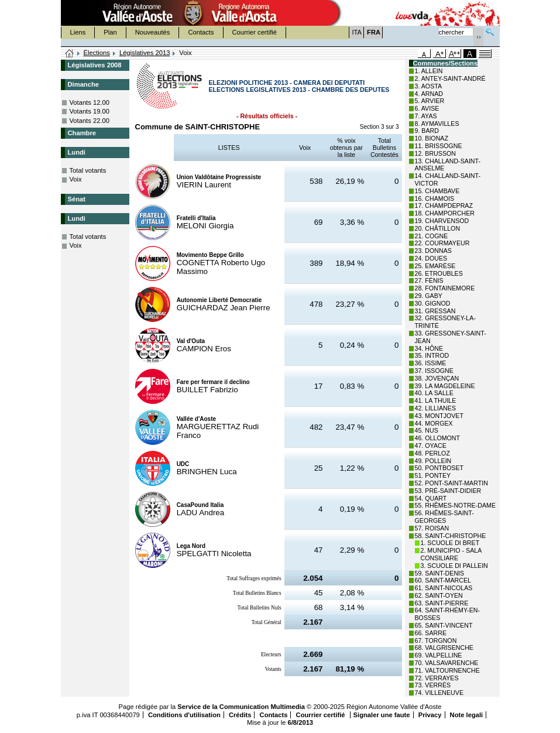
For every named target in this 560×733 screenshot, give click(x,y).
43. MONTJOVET (439, 416)
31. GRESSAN (435, 311)
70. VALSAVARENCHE (447, 663)
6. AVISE (427, 108)
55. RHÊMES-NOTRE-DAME (456, 505)
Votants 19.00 (90, 111)
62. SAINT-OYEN (439, 595)
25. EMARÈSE (435, 266)
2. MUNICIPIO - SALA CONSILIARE (451, 554)
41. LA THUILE (436, 400)
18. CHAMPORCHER (445, 213)
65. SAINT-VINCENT (444, 625)
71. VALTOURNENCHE (447, 670)
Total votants (88, 170)
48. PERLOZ (432, 453)
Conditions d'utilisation (184, 715)
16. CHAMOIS (435, 198)
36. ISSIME (431, 363)
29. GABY (429, 296)
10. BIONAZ (432, 138)
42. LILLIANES (436, 408)
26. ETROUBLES (439, 273)
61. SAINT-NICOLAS (444, 588)
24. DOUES (431, 258)
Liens (78, 32)
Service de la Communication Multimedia (241, 707)
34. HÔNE (429, 348)
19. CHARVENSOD (442, 221)
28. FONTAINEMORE (445, 288)
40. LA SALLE (434, 393)
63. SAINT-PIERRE (442, 603)
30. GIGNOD (433, 303)
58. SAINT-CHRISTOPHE (451, 536)
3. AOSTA (429, 86)
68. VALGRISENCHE (444, 648)
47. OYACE (431, 446)
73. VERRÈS (433, 685)
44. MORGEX (434, 423)
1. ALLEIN (429, 71)
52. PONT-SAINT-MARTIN (451, 483)
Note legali (467, 715)
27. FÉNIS (429, 280)
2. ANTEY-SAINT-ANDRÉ (450, 78)
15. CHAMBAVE (437, 191)
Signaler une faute (382, 715)
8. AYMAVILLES (437, 124)
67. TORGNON (436, 640)
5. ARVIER (430, 101)
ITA (357, 32)
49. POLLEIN (433, 461)
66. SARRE (431, 633)
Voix (76, 179)
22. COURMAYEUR (442, 243)
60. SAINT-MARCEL (443, 580)
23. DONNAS (433, 251)
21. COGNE (432, 236)
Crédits (240, 715)
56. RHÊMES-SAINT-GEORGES (444, 517)
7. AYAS (426, 116)
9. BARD (427, 131)
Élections (97, 53)
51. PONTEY (433, 475)
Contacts (201, 32)
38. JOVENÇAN (437, 378)
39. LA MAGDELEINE (445, 386)
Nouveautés (153, 32)
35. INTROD (432, 355)
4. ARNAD (429, 94)
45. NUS (427, 430)
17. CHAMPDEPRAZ (444, 205)
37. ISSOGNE (434, 371)
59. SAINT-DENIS (440, 573)
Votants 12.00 (90, 102)
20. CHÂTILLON (438, 228)
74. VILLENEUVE (439, 693)
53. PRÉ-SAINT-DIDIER (448, 491)
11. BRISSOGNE (439, 146)
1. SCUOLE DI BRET (450, 543)
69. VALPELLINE (439, 655)
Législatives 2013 (145, 53)
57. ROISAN (432, 528)
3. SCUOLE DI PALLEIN (454, 566)
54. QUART (431, 498)
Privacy (430, 715)
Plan (110, 32)
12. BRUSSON (435, 153)
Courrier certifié (255, 32)
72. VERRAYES (437, 678)
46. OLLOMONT (438, 438)
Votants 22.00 (90, 121)
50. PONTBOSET (439, 468)
